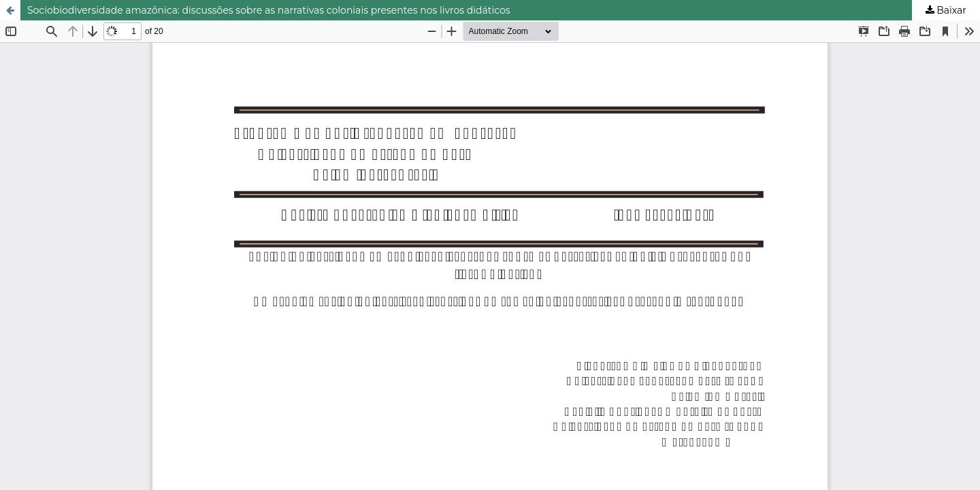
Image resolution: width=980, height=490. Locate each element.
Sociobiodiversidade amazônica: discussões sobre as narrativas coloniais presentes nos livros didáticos (269, 10)
